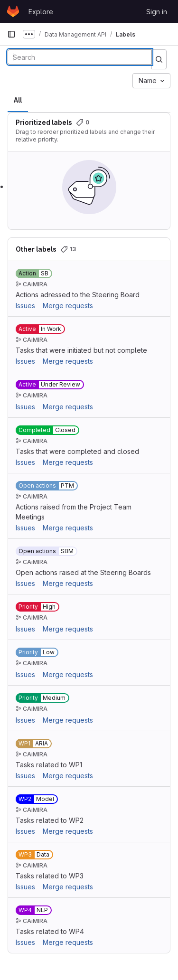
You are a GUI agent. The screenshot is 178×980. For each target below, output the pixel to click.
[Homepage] (13, 11)
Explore (41, 12)
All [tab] (18, 100)
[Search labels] (80, 57)
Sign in (157, 12)
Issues (25, 306)
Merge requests (68, 306)
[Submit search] (159, 59)
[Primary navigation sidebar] (11, 34)
